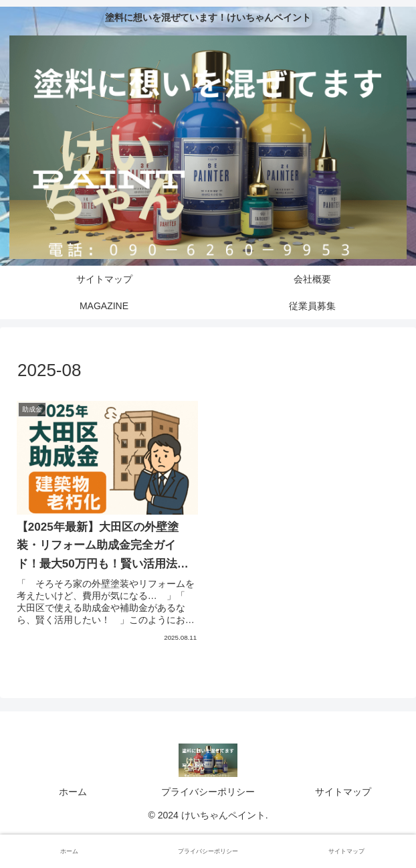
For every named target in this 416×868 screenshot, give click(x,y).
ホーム (73, 792)
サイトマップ (343, 792)
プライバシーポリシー (208, 792)
